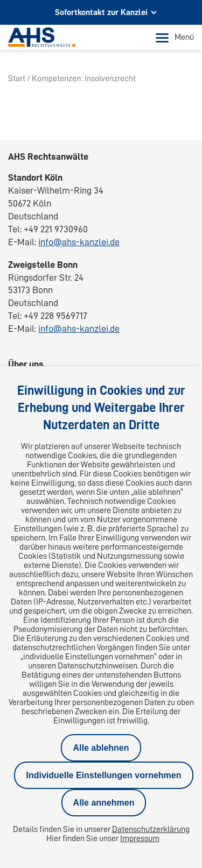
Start (17, 79)
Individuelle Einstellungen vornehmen (103, 775)
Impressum (140, 838)
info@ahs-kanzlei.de (79, 242)
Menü (175, 38)
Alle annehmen (104, 803)
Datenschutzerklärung (151, 829)
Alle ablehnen (101, 748)
